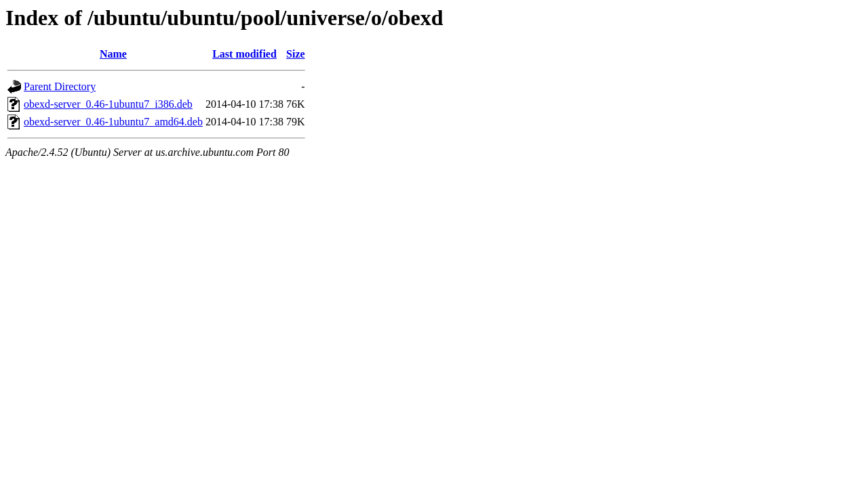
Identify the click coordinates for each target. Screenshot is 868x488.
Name (113, 54)
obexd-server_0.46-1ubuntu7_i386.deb (108, 104)
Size (296, 54)
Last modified (244, 54)
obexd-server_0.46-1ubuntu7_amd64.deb (113, 122)
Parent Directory (60, 86)
